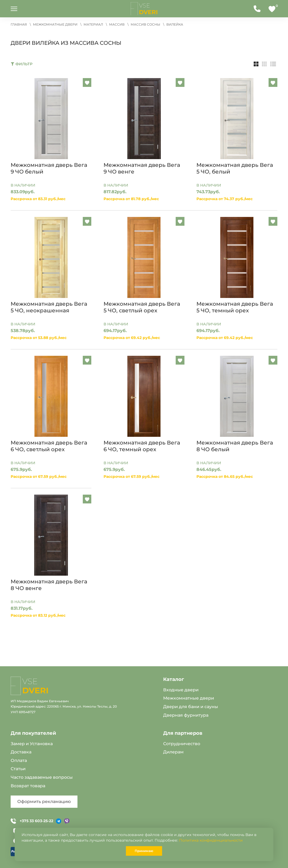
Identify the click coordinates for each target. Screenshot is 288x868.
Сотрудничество (182, 744)
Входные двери (181, 690)
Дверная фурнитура (186, 715)
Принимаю (144, 851)
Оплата (19, 760)
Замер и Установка (32, 744)
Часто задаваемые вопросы (42, 777)
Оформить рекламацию (44, 802)
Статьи (18, 769)
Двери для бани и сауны (191, 707)
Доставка (21, 752)
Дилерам (173, 752)
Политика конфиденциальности (211, 840)
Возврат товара (28, 786)
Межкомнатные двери (189, 698)
